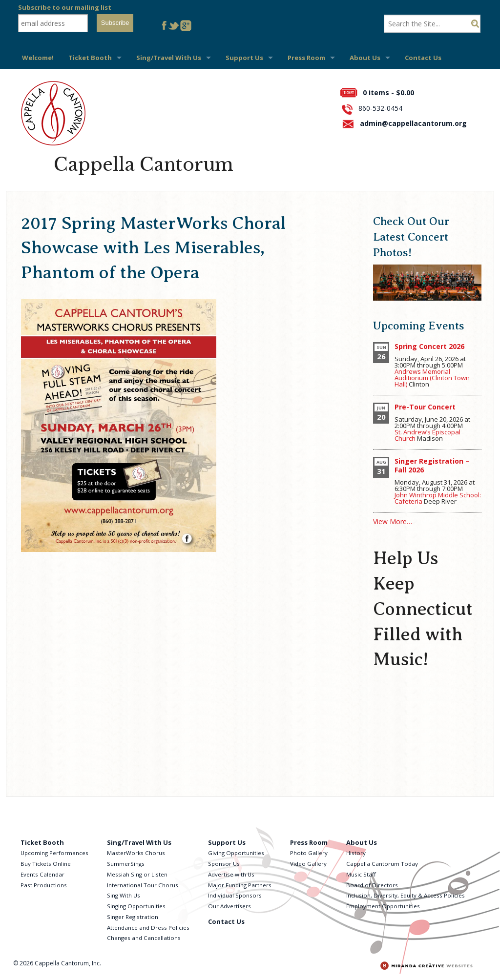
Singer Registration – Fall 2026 (432, 465)
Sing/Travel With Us (169, 58)
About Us (365, 58)
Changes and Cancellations (144, 938)
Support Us (244, 58)
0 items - (388, 92)
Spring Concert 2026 (429, 346)
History (356, 853)
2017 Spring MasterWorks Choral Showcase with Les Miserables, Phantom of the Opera (153, 248)
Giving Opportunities (236, 853)
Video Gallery (308, 864)
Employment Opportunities (383, 906)
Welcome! (38, 58)
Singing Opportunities (136, 906)
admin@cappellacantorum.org (413, 123)
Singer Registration (133, 917)
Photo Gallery (309, 853)
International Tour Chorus (143, 885)
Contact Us (423, 58)
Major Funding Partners (240, 885)
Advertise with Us (231, 874)
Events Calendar (42, 874)
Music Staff (361, 874)
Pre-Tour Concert (425, 407)
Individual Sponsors (235, 895)
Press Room (306, 58)
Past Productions (44, 885)
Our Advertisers (229, 906)
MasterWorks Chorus (136, 853)
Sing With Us (124, 895)
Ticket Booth (90, 58)
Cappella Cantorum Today (382, 864)
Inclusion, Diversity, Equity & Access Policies (406, 895)
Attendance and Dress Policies (148, 928)
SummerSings (126, 864)
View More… (393, 521)
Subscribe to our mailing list (65, 7)
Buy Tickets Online (46, 864)
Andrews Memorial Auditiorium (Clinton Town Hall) (432, 378)
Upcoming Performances (54, 853)
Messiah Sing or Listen (137, 874)
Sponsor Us (224, 864)
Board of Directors (372, 885)
